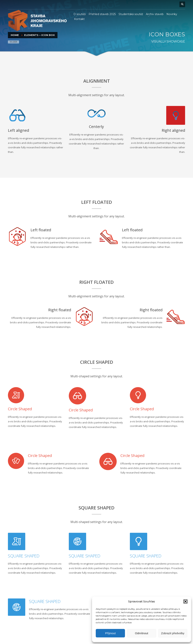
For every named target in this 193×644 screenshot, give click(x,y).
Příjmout (110, 633)
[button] (185, 601)
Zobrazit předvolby (173, 633)
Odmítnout (142, 633)
